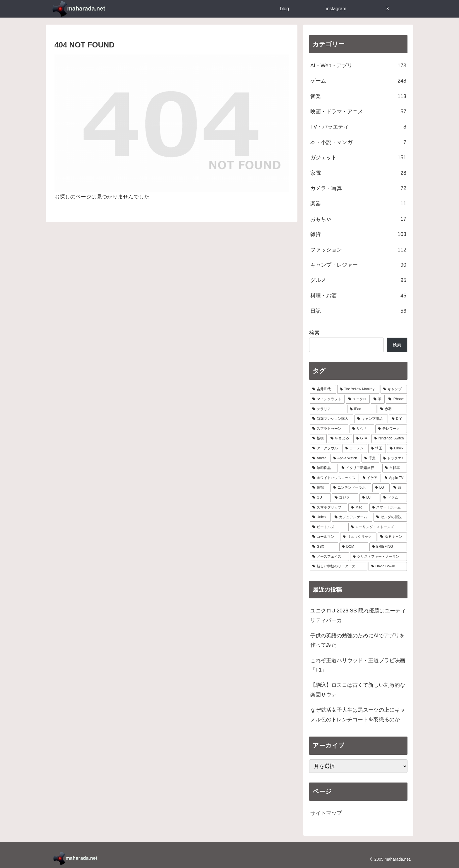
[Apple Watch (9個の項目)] (346, 458)
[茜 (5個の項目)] (399, 488)
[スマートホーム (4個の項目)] (388, 508)
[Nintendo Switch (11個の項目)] (389, 439)
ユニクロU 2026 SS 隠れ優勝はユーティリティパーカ (358, 615)
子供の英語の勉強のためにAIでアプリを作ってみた (358, 640)
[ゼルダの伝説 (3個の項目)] (390, 517)
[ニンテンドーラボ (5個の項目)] (351, 488)
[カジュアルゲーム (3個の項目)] (352, 517)
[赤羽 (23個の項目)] (392, 409)
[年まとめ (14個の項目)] (340, 439)
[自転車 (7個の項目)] (395, 468)
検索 (314, 333)
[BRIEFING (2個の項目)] (388, 547)
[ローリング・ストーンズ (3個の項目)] (378, 527)
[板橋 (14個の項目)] (318, 439)
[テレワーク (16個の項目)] (391, 429)
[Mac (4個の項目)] (358, 508)
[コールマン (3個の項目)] (324, 537)
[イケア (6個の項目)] (371, 478)
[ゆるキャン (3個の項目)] (392, 537)
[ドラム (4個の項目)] (394, 498)
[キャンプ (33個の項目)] (394, 389)
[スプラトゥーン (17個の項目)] (329, 429)
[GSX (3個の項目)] (324, 547)
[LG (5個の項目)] (381, 488)
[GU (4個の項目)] (320, 498)
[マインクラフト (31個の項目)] (327, 399)
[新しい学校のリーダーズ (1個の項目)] (339, 566)
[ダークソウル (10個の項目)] (326, 448)
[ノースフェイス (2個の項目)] (329, 557)
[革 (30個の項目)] (378, 399)
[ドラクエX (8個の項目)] (394, 458)
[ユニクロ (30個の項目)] (358, 399)
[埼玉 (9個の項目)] (377, 448)
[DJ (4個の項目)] (370, 498)
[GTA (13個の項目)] (362, 439)
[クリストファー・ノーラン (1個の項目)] (378, 557)
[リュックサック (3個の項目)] (358, 537)
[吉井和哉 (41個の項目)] (323, 389)
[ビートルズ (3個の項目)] (328, 527)
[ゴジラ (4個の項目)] (345, 498)
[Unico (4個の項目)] (320, 517)
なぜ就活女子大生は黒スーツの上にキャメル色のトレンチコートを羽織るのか (358, 715)
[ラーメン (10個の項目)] (355, 448)
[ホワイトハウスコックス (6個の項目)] (334, 478)
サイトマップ (326, 813)
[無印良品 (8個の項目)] (324, 468)
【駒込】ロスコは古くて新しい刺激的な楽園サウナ (358, 690)
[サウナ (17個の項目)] (362, 429)
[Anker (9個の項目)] (320, 458)
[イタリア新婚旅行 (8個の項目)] (360, 468)
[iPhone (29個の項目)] (396, 399)
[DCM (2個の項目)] (354, 547)
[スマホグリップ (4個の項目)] (328, 508)
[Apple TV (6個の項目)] (394, 478)
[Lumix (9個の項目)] (397, 448)
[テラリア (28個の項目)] (328, 409)
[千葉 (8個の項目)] (370, 458)
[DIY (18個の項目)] (398, 419)
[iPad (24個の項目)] (362, 409)
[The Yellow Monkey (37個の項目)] (358, 389)
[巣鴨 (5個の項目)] (320, 488)
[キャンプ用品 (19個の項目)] (371, 419)
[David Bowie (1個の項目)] (388, 566)
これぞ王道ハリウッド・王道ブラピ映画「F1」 (358, 665)
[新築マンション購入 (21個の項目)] (332, 419)
